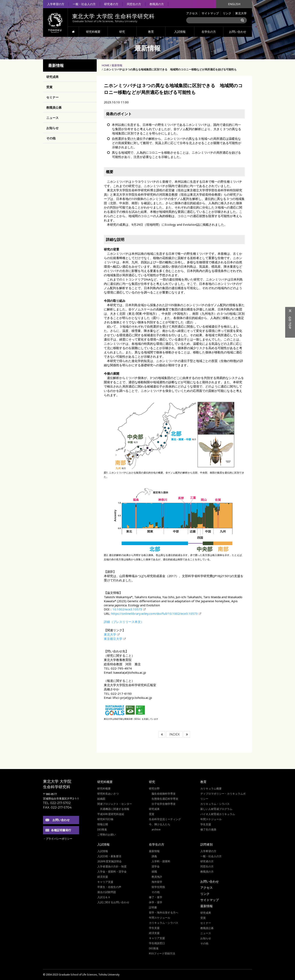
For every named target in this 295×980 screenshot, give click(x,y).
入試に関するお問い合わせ (113, 902)
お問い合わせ (238, 32)
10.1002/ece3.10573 (127, 609)
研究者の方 (111, 4)
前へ (162, 734)
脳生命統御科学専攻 (164, 794)
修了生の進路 (208, 829)
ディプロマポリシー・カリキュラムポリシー (223, 796)
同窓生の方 (134, 4)
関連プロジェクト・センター (115, 804)
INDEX (174, 734)
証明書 (153, 907)
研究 (122, 32)
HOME (73, 32)
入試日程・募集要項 (109, 856)
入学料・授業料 (161, 861)
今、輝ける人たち (160, 824)
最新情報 (117, 65)
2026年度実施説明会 (109, 861)
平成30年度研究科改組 (111, 814)
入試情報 (180, 32)
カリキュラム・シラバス (215, 804)
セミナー (52, 97)
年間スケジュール (211, 819)
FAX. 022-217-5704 (57, 807)
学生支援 (206, 824)
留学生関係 (158, 887)
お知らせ (52, 128)
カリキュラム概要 (211, 788)
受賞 (49, 87)
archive (156, 829)
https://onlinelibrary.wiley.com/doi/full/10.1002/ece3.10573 (154, 613)
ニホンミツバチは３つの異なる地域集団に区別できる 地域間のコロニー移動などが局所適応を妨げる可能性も (170, 69)
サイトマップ (210, 13)
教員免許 (157, 877)
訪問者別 (206, 844)
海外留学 (157, 882)
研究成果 (52, 77)
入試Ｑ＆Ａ (104, 897)
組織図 (101, 799)
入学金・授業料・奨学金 (112, 872)
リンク (227, 13)
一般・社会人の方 (84, 4)
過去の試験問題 (107, 892)
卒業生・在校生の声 (109, 887)
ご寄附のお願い (107, 835)
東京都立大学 (113, 639)
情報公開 (103, 824)
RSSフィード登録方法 (162, 953)
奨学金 (156, 866)
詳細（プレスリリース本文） (124, 622)
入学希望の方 (56, 4)
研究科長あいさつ (108, 794)
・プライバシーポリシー (58, 839)
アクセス (192, 13)
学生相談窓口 (157, 943)
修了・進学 (156, 897)
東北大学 (241, 13)
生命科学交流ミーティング (165, 819)
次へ (187, 734)
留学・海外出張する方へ (164, 912)
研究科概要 (93, 32)
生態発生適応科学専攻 (165, 799)
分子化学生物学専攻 (164, 804)
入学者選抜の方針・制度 (112, 866)
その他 (51, 138)
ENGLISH (234, 4)
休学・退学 (156, 902)
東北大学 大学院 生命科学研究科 (57, 784)
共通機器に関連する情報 (115, 809)
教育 (151, 32)
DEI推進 (102, 829)
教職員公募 (54, 107)
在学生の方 (209, 32)
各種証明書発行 (61, 830)
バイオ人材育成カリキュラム (218, 814)
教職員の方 (157, 4)
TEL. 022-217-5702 (57, 803)
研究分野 (154, 788)
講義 (154, 856)
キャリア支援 (105, 882)
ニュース (52, 118)
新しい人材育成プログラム (216, 809)
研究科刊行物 (105, 819)
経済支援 (103, 877)
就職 (154, 872)
